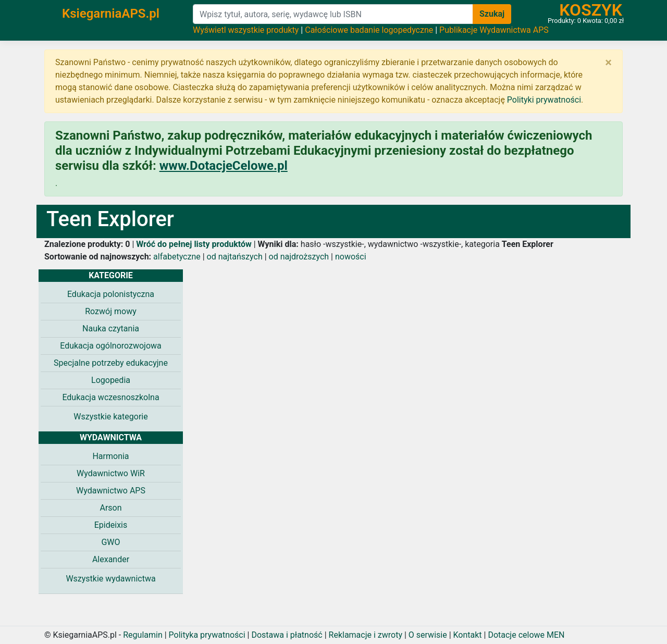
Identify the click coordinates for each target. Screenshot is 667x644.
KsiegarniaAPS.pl (111, 14)
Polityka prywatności (207, 635)
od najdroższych (299, 257)
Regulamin (143, 635)
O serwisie (428, 635)
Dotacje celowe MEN (526, 635)
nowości (351, 257)
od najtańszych (235, 257)
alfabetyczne (177, 257)
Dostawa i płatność (287, 635)
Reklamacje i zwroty (366, 635)
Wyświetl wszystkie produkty (246, 30)
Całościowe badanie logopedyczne (369, 30)
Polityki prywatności (544, 100)
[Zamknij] (608, 63)
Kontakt (468, 635)
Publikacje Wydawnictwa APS (494, 30)
